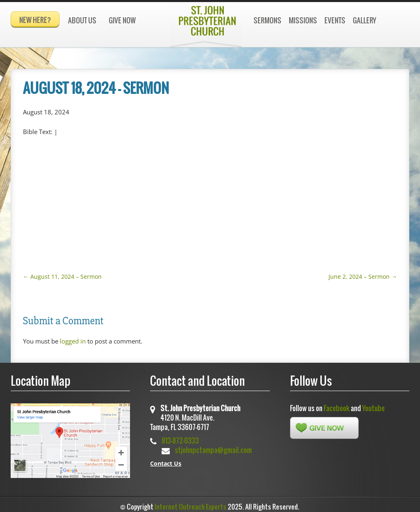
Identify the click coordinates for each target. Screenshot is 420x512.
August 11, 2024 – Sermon (62, 273)
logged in (73, 337)
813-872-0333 (180, 437)
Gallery (364, 20)
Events (335, 20)
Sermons (267, 20)
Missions (303, 20)
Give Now (122, 20)
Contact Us (166, 460)
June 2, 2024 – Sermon (363, 273)
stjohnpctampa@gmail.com (213, 446)
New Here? (35, 20)
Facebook (337, 404)
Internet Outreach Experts (191, 503)
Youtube (373, 404)
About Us (82, 20)
